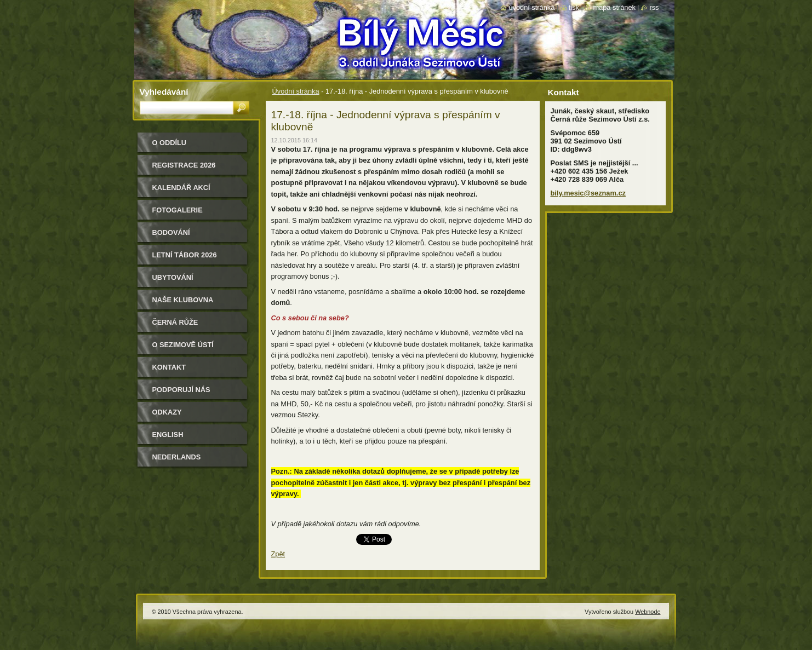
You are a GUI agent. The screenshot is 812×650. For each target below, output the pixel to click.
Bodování (171, 232)
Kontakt (169, 367)
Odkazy (167, 412)
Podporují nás (181, 390)
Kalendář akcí (181, 188)
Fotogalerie (178, 210)
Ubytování (173, 277)
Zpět (278, 554)
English (168, 435)
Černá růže (175, 322)
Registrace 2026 (184, 165)
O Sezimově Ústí (183, 345)
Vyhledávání (164, 92)
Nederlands (177, 457)
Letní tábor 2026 (185, 255)
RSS (654, 7)
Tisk (574, 7)
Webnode (648, 612)
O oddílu (170, 143)
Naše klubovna (183, 300)
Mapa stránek (614, 7)
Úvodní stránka (296, 91)
